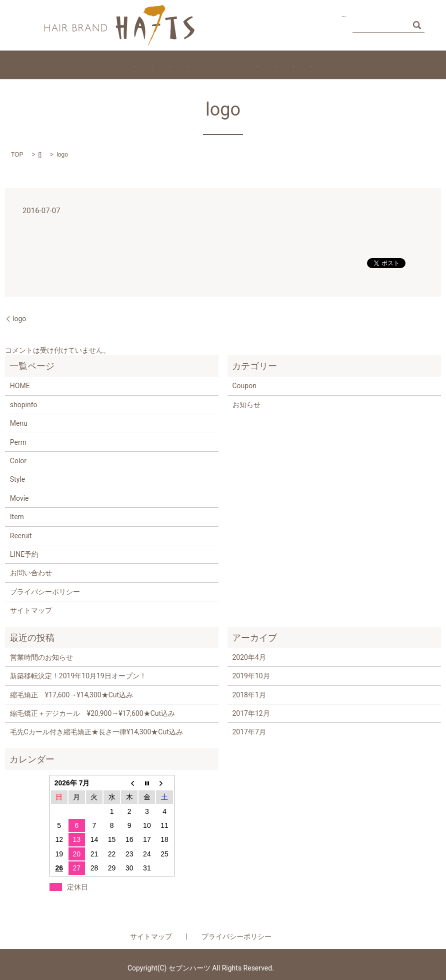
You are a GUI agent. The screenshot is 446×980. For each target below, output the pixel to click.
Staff (116, 65)
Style (245, 65)
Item (214, 65)
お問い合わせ (311, 25)
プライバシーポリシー (45, 592)
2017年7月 (249, 732)
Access (397, 65)
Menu (83, 65)
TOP (17, 155)
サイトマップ (31, 610)
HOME (47, 65)
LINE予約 (24, 554)
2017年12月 (251, 713)
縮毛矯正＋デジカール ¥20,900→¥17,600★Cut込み (92, 713)
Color (182, 65)
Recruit (281, 65)
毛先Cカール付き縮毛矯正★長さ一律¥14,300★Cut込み (96, 732)
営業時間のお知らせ (41, 657)
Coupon (356, 65)
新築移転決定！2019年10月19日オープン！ (78, 676)
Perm (149, 65)
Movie (318, 65)
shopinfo (24, 405)
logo (19, 319)
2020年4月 (249, 657)
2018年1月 (249, 695)
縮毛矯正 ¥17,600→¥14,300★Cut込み (71, 695)
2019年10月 (251, 676)
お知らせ (246, 405)
